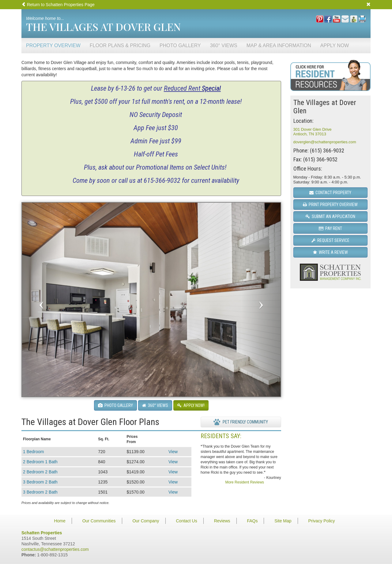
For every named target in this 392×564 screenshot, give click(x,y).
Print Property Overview (330, 205)
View (173, 452)
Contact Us (186, 521)
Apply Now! (191, 405)
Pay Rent (330, 228)
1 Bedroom (33, 452)
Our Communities (99, 521)
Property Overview (53, 45)
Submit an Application (330, 216)
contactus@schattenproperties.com (55, 549)
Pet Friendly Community (241, 422)
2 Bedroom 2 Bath (40, 472)
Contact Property (330, 193)
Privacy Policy (321, 521)
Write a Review (330, 252)
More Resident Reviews (245, 482)
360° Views (224, 45)
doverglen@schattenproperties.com (325, 142)
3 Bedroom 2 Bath (40, 482)
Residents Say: (221, 436)
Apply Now (335, 45)
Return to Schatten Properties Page (58, 5)
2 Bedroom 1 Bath (40, 462)
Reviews (222, 521)
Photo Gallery (180, 45)
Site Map (283, 521)
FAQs (252, 521)
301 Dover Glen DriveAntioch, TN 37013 (313, 132)
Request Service (330, 240)
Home (60, 521)
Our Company (146, 521)
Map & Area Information (279, 45)
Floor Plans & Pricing (120, 45)
